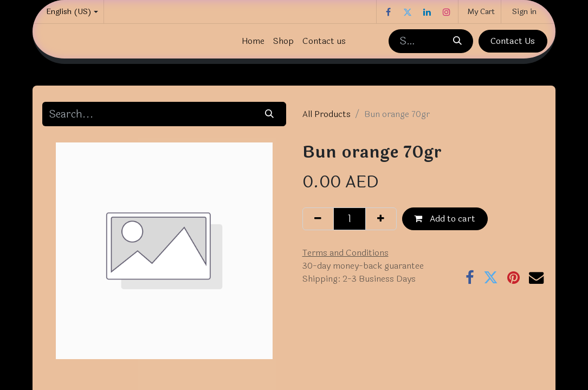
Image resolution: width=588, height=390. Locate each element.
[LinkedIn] (427, 12)
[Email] (536, 278)
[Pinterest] (513, 278)
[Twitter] (408, 12)
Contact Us (513, 41)
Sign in (524, 12)
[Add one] (381, 219)
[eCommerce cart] (480, 12)
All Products (327, 114)
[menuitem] (253, 41)
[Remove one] (318, 219)
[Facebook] (388, 12)
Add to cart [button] (445, 219)
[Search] (457, 41)
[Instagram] (447, 12)
